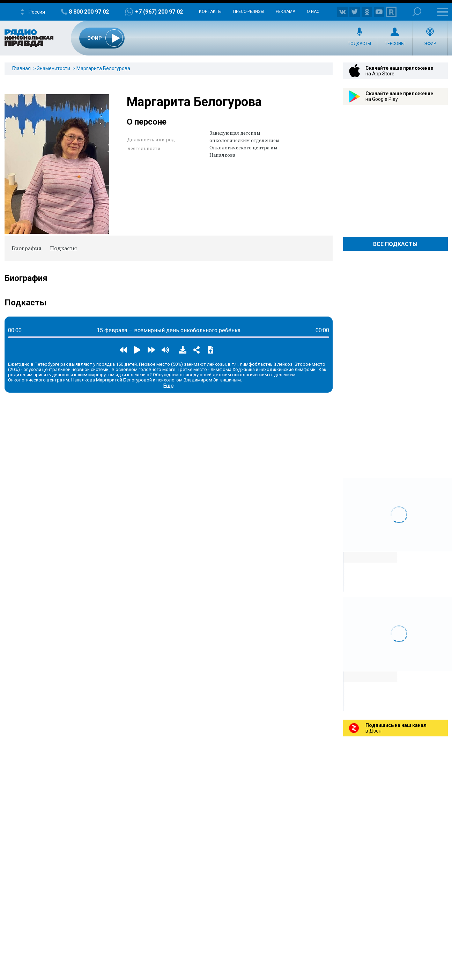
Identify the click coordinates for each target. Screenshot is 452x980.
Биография (27, 248)
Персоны (395, 44)
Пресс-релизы (249, 12)
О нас (313, 12)
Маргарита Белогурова (103, 68)
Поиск (417, 12)
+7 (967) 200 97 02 (159, 12)
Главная (21, 68)
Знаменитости (54, 68)
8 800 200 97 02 (89, 12)
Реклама (286, 12)
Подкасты (359, 44)
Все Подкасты (395, 244)
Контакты (210, 12)
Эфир (430, 44)
